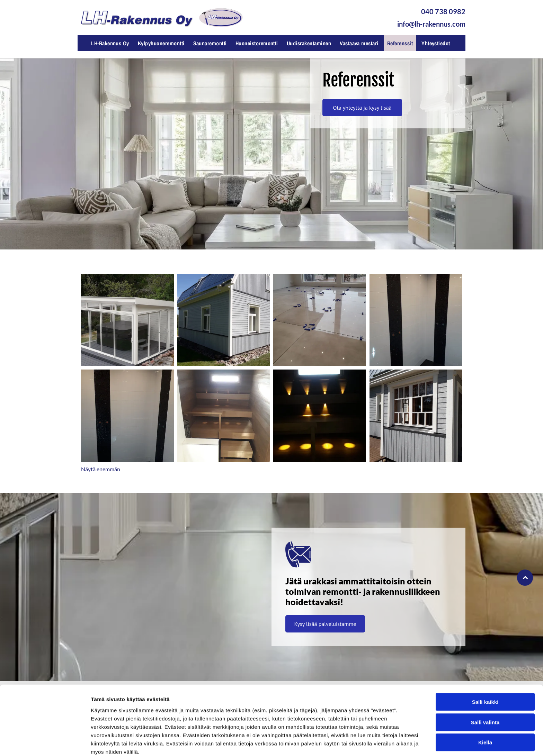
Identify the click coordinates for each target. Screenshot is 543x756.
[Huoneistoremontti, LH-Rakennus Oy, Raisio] (320, 320)
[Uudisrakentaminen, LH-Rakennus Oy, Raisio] (127, 320)
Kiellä (485, 711)
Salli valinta (485, 691)
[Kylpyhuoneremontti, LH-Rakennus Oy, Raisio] (416, 320)
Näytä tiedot (370, 742)
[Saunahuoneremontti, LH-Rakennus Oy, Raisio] (320, 416)
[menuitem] (111, 43)
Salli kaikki (485, 671)
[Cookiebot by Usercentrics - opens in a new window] (45, 743)
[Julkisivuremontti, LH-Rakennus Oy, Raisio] (224, 320)
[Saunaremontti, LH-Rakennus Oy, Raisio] (224, 416)
